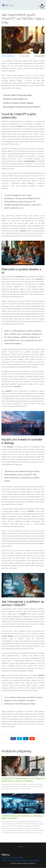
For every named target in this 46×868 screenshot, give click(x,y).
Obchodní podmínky (15, 858)
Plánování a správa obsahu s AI (15, 99)
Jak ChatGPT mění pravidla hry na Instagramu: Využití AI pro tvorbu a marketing (23, 780)
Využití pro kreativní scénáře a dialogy (18, 103)
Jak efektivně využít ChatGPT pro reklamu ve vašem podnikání (23, 817)
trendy (4, 314)
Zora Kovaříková (8, 56)
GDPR (30, 861)
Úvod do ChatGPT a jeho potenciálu (17, 95)
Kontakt (36, 861)
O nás (4, 858)
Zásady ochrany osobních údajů (14, 861)
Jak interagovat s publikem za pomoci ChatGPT (22, 107)
